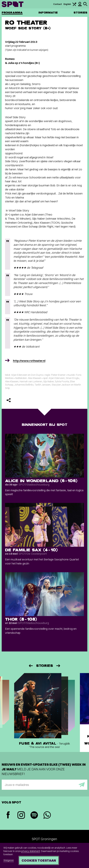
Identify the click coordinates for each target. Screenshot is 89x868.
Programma (12, 13)
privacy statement (31, 851)
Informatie (48, 13)
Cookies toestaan (39, 860)
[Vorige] (31, 666)
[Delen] (9, 400)
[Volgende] (58, 666)
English (67, 4)
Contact (58, 4)
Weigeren (9, 860)
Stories (80, 13)
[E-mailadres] (44, 785)
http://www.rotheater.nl (29, 361)
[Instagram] (21, 815)
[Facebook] (8, 815)
